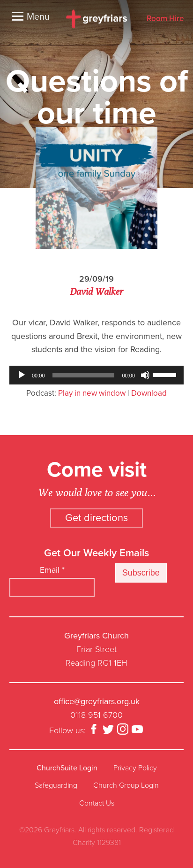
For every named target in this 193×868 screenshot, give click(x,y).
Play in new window (92, 393)
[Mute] (145, 375)
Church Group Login (126, 785)
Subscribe (141, 573)
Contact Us (97, 803)
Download (149, 393)
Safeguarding (56, 785)
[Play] (22, 375)
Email (52, 570)
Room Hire (165, 19)
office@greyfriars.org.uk (97, 701)
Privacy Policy (135, 768)
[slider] (84, 375)
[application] (96, 375)
